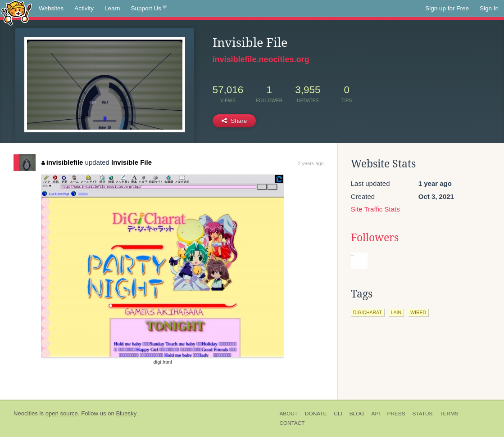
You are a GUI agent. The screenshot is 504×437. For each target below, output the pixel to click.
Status (423, 414)
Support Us (149, 9)
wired (418, 312)
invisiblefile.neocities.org (261, 59)
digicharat (368, 312)
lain (396, 312)
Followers (375, 238)
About (288, 414)
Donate (316, 414)
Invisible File (132, 162)
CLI (338, 414)
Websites (51, 8)
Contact (292, 423)
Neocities (26, 413)
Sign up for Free (447, 8)
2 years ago (311, 163)
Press (396, 414)
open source (62, 413)
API (376, 414)
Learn (112, 8)
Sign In (489, 8)
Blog (357, 414)
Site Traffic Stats (375, 209)
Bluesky (126, 413)
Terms (449, 414)
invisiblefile (62, 162)
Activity (84, 8)
